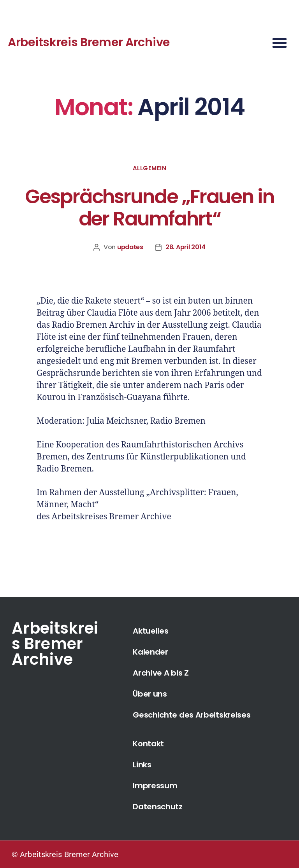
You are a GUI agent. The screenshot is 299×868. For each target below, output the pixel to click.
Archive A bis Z (161, 673)
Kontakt (148, 744)
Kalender (150, 652)
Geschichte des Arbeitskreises (192, 715)
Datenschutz (158, 807)
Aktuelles (150, 631)
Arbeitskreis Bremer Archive (89, 42)
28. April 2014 (186, 247)
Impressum (155, 786)
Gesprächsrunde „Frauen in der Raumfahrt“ (149, 208)
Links (142, 765)
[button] (280, 43)
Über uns (150, 694)
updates (130, 247)
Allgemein (150, 168)
